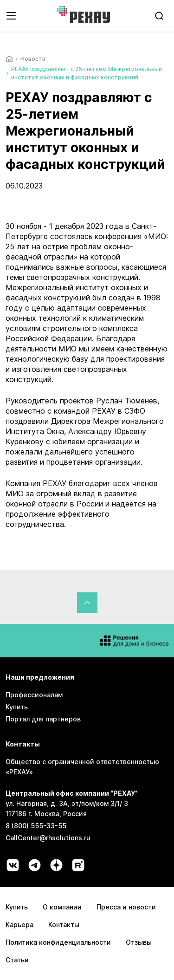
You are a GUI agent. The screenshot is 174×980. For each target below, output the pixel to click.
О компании (62, 907)
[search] (159, 16)
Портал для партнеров (43, 719)
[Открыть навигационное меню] (11, 16)
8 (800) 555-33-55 (36, 826)
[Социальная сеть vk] (13, 865)
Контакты (64, 925)
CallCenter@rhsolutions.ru (48, 838)
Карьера (19, 925)
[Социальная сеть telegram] (35, 865)
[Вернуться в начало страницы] (87, 603)
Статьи (17, 960)
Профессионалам (34, 695)
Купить (17, 707)
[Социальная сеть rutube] (78, 865)
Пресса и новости (126, 907)
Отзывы (139, 942)
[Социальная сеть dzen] (56, 865)
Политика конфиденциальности (58, 942)
